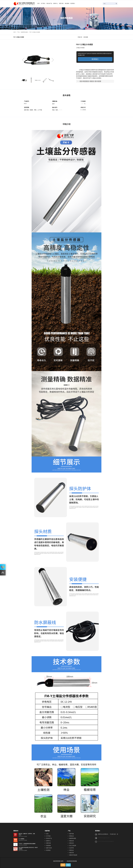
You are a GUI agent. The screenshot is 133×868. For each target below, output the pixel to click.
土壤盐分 (102, 81)
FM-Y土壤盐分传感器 (35, 32)
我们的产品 (51, 4)
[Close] (131, 860)
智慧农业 (71, 836)
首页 (39, 4)
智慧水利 (71, 843)
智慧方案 (64, 4)
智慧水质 (71, 841)
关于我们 (44, 4)
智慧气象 (71, 834)
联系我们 (76, 4)
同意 (68, 865)
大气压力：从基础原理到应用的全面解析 (27, 844)
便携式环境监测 (73, 855)
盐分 (98, 81)
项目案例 (70, 4)
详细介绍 (80, 37)
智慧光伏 (71, 850)
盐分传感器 (93, 81)
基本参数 (86, 37)
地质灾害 (71, 853)
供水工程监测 (73, 846)
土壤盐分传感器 (87, 81)
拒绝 (63, 865)
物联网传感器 (24, 32)
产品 (18, 32)
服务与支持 (49, 848)
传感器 (81, 81)
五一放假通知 (21, 839)
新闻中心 (57, 4)
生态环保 (71, 848)
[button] (53, 60)
